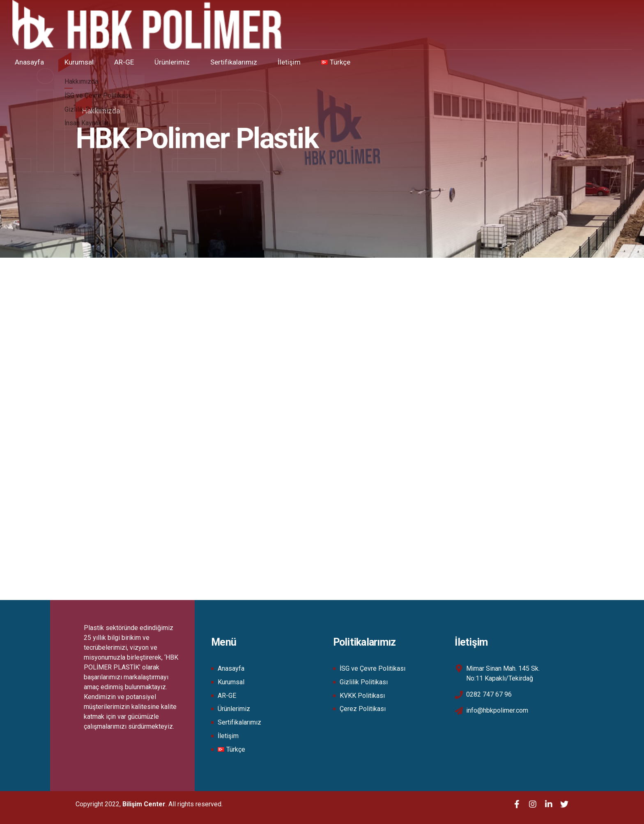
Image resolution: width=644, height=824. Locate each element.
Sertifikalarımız (241, 62)
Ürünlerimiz (180, 62)
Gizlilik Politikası (364, 682)
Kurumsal (87, 62)
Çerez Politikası (363, 709)
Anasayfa (37, 62)
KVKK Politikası (362, 696)
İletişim (297, 62)
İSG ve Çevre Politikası (373, 668)
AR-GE (132, 62)
